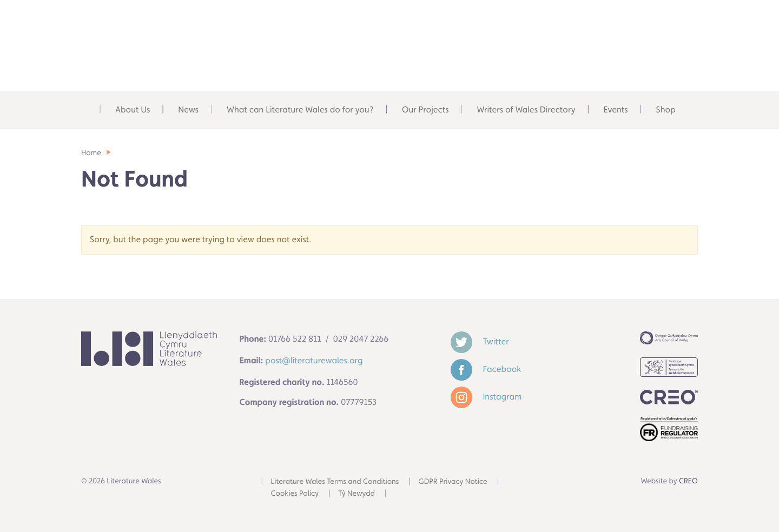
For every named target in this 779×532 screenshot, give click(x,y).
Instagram (486, 397)
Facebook (486, 369)
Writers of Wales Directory (526, 109)
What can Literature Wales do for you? (300, 109)
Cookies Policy (295, 494)
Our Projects (425, 109)
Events (615, 109)
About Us (133, 109)
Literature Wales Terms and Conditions (335, 482)
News (188, 109)
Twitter (480, 341)
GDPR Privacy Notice (453, 482)
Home (87, 110)
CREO (688, 481)
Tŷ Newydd (357, 494)
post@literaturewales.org (314, 360)
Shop (666, 109)
